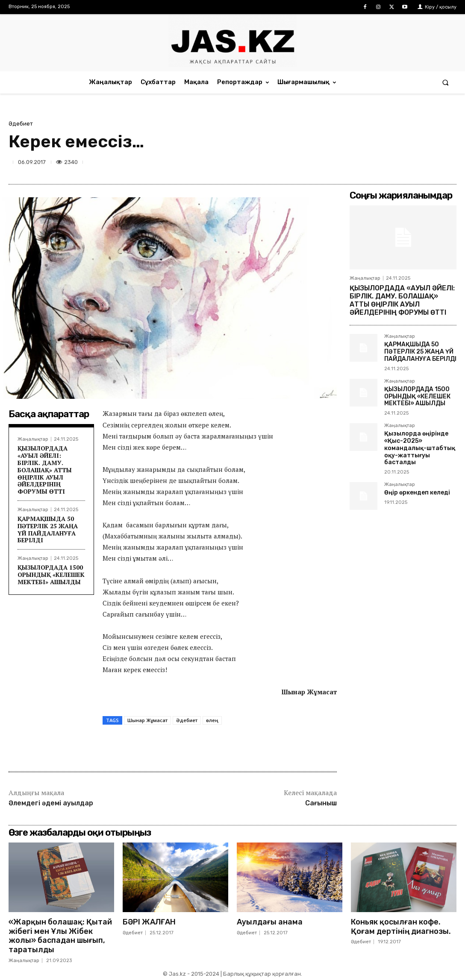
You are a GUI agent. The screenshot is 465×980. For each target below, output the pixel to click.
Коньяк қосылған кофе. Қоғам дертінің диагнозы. (401, 927)
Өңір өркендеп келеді (417, 493)
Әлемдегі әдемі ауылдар (51, 803)
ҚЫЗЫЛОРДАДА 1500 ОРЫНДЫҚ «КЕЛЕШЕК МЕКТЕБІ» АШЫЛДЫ (51, 575)
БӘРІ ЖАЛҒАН (149, 922)
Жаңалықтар (33, 439)
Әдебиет (21, 124)
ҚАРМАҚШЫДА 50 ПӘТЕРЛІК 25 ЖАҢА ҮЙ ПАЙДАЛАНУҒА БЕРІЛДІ (48, 529)
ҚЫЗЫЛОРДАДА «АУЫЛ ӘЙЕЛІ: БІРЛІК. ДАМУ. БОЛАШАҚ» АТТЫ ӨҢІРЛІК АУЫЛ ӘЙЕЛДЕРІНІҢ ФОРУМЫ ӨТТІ (45, 470)
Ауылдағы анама (270, 922)
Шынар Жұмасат (147, 720)
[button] (446, 82)
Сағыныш (321, 803)
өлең (212, 720)
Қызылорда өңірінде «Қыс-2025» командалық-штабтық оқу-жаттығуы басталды (420, 448)
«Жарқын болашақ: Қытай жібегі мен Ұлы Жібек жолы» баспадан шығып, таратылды (60, 936)
